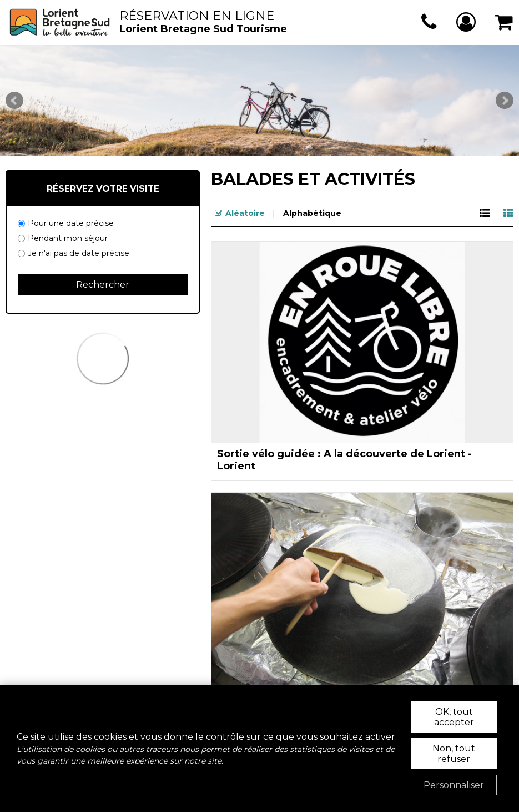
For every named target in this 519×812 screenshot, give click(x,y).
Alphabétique (312, 213)
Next (505, 101)
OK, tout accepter (454, 717)
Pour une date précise (71, 223)
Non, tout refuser (454, 754)
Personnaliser (454, 785)
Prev (14, 101)
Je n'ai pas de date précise (79, 253)
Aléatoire (245, 213)
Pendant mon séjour (68, 238)
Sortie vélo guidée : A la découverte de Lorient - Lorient (344, 460)
